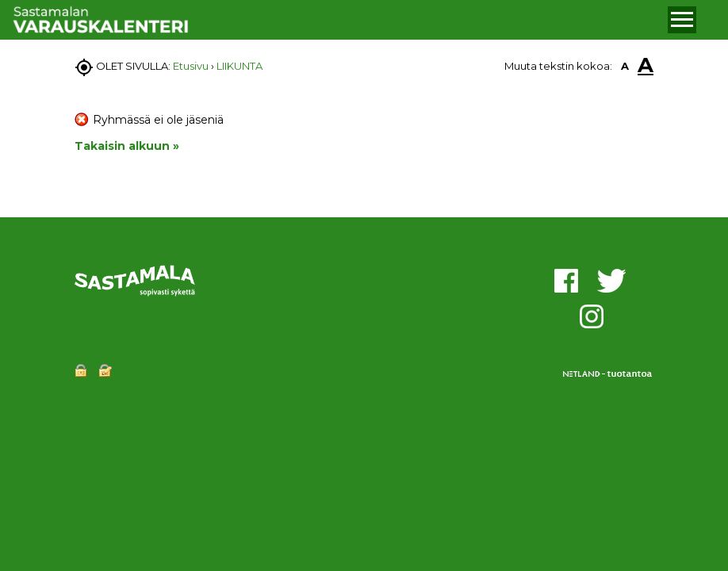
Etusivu (191, 66)
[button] (682, 20)
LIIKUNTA (239, 66)
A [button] (625, 66)
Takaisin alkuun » (127, 146)
